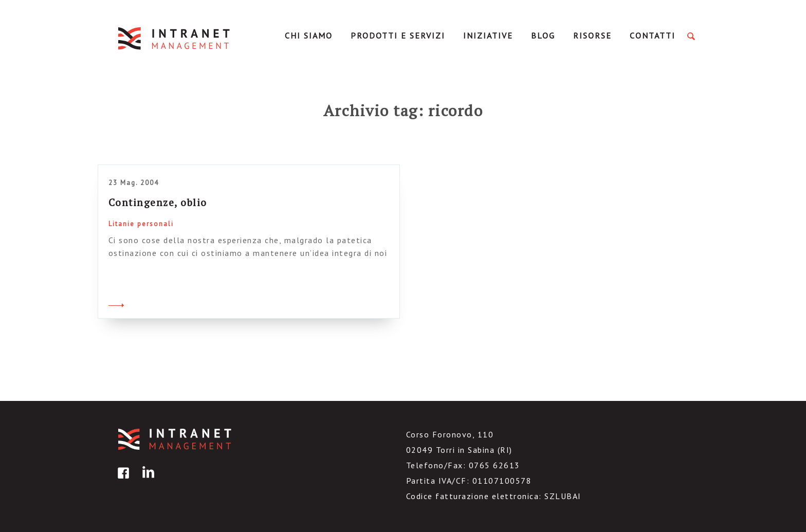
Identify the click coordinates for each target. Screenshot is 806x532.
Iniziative (488, 35)
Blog (543, 35)
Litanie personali (141, 224)
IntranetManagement (175, 38)
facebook (122, 480)
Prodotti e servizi (398, 35)
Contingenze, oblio (158, 202)
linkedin (146, 480)
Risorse (592, 35)
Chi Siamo (309, 35)
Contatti (653, 35)
